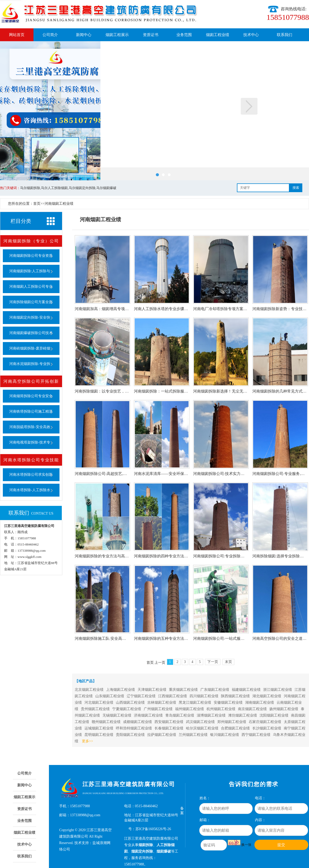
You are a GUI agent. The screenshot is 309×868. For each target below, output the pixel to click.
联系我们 (285, 35)
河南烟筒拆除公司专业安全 (31, 396)
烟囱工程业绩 (218, 35)
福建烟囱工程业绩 (246, 690)
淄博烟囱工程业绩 (211, 715)
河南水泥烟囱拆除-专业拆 (30, 364)
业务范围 (184, 35)
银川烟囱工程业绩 (225, 735)
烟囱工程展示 (117, 35)
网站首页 (17, 35)
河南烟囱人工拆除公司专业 (31, 287)
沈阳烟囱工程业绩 (274, 715)
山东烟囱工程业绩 (110, 696)
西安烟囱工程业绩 (169, 722)
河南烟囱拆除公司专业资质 (31, 256)
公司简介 (50, 35)
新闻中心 (84, 35)
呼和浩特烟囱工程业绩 (134, 728)
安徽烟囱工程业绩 (228, 703)
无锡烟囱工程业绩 (117, 715)
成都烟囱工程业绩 (138, 722)
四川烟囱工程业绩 (204, 696)
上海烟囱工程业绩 (121, 690)
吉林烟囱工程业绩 (162, 703)
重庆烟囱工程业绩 (183, 690)
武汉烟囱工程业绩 (200, 722)
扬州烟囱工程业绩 (284, 709)
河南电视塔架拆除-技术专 (30, 442)
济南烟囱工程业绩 (148, 715)
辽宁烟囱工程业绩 (141, 696)
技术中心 (251, 35)
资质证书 (151, 35)
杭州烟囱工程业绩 (221, 709)
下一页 (249, 106)
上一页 (60, 106)
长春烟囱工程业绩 (169, 728)
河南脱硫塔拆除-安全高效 (30, 427)
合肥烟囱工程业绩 (235, 728)
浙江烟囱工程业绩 (278, 690)
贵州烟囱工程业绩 (95, 709)
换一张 (246, 845)
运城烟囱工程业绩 (99, 728)
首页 (37, 204)
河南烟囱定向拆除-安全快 (30, 317)
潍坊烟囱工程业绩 (243, 715)
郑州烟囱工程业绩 (232, 722)
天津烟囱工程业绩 (152, 690)
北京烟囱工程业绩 (89, 690)
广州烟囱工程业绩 (158, 709)
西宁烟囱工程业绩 (256, 735)
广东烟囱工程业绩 (215, 690)
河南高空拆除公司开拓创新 (31, 381)
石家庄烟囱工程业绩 (265, 722)
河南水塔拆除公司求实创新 (31, 475)
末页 (228, 662)
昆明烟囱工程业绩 (99, 735)
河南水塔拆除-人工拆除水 (30, 490)
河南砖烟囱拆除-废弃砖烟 (30, 348)
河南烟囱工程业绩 (59, 204)
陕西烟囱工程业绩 (235, 696)
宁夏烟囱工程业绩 (127, 709)
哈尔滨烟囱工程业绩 (202, 728)
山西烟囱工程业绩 (130, 703)
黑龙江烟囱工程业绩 (195, 703)
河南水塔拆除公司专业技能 (31, 460)
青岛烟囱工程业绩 (180, 715)
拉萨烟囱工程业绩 (162, 735)
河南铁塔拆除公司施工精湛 (31, 411)
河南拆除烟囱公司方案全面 (31, 302)
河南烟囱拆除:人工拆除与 (30, 271)
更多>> (88, 741)
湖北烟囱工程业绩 (267, 696)
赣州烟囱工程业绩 (106, 722)
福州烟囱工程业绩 (190, 709)
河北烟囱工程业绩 (99, 703)
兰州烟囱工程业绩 (193, 735)
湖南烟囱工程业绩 (260, 703)
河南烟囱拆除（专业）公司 (31, 241)
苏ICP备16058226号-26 (153, 829)
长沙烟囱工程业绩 (267, 728)
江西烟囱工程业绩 (173, 696)
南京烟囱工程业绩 (252, 709)
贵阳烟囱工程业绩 (130, 735)
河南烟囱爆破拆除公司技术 (31, 333)
